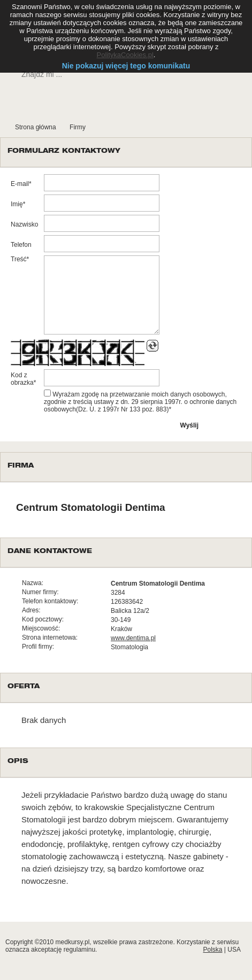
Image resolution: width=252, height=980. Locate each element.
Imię (17, 204)
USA (234, 950)
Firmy (78, 127)
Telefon (21, 245)
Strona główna (36, 127)
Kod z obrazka (22, 379)
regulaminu (79, 950)
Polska (212, 950)
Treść (19, 259)
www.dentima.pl (133, 638)
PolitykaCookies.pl (125, 55)
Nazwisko (24, 224)
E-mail (20, 184)
